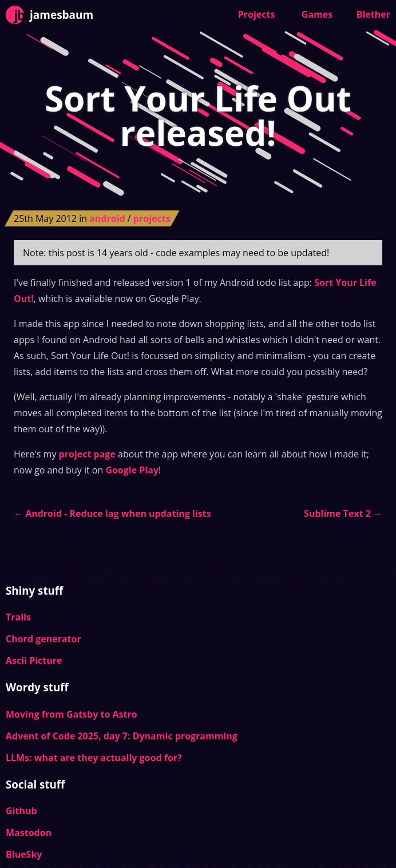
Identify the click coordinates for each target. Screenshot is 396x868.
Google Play (132, 470)
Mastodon (29, 833)
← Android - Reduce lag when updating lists (112, 513)
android (108, 218)
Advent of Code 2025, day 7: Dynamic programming (122, 736)
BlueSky (24, 854)
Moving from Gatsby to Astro (72, 714)
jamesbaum (49, 15)
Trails (18, 617)
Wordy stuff (37, 687)
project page (87, 454)
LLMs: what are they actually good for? (94, 758)
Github (21, 811)
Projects (257, 14)
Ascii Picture (34, 660)
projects (152, 218)
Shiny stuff (34, 590)
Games (317, 14)
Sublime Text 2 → (343, 513)
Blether (373, 14)
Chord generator (43, 639)
